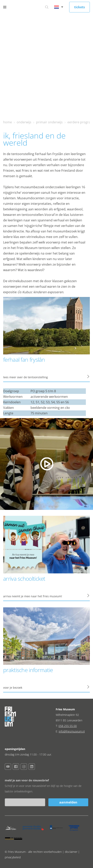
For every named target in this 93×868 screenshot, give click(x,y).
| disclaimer (70, 852)
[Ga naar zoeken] (47, 7)
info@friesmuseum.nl (72, 731)
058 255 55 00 (68, 726)
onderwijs (24, 122)
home (8, 122)
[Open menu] (5, 7)
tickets (80, 7)
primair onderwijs (49, 122)
